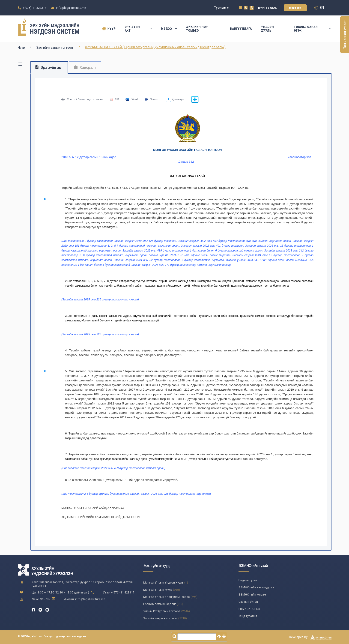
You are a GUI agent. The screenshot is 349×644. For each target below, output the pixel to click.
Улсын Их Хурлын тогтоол (162, 611)
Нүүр (109, 29)
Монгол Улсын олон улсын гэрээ (167, 597)
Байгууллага (241, 29)
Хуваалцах (175, 99)
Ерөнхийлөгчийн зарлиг (160, 604)
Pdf (114, 99)
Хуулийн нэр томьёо (197, 29)
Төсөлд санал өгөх (313, 29)
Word (131, 99)
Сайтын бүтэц (248, 602)
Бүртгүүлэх (267, 8)
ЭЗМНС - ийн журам (252, 595)
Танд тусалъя (248, 616)
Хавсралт (85, 67)
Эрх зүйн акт (138, 29)
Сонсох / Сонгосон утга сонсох (82, 99)
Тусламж (222, 8)
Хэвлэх (152, 99)
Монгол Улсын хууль (158, 590)
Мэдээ (169, 29)
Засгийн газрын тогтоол (55, 48)
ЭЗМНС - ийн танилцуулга (256, 587)
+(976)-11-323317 (34, 8)
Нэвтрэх (295, 8)
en (319, 8)
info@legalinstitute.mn (71, 8)
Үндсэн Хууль (267, 29)
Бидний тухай (248, 580)
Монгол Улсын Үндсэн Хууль (163, 583)
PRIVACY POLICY (249, 609)
